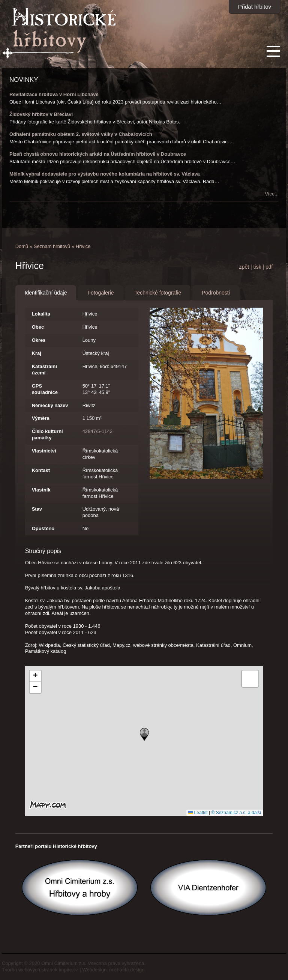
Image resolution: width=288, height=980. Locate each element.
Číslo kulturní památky (47, 434)
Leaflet (198, 813)
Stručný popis (43, 551)
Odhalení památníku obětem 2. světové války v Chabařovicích (81, 134)
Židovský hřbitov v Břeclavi (41, 114)
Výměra (41, 418)
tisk (257, 267)
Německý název (50, 405)
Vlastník (41, 490)
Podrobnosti (216, 293)
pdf (269, 267)
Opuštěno (43, 528)
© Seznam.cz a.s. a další (236, 813)
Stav (37, 509)
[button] (144, 734)
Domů (22, 246)
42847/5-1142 (97, 431)
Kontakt (41, 470)
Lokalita (41, 314)
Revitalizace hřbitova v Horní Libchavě (54, 94)
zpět (244, 267)
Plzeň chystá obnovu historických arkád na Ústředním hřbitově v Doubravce (98, 154)
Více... (272, 194)
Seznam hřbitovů (52, 246)
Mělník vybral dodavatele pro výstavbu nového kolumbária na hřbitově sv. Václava (105, 174)
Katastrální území (44, 370)
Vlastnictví (44, 451)
